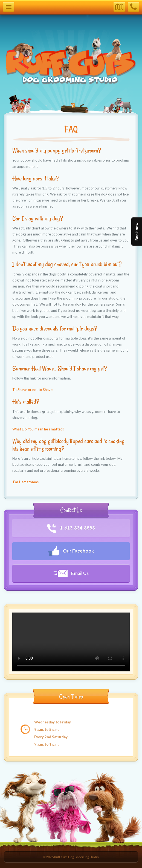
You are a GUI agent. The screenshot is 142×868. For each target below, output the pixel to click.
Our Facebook (71, 551)
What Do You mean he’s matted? (38, 429)
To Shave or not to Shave (32, 390)
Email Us (71, 573)
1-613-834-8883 (71, 528)
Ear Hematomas (25, 482)
